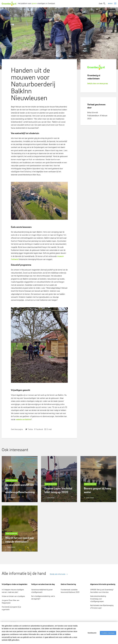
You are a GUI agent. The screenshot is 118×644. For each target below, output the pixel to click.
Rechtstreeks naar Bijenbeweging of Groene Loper (102, 607)
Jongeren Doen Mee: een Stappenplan (11, 602)
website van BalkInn (23, 419)
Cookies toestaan (108, 633)
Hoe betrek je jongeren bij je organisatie (11, 608)
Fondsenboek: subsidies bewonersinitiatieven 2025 (70, 591)
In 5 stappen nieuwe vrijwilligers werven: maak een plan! (13, 591)
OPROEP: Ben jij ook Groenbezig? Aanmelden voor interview (102, 591)
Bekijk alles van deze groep (98, 83)
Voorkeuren (91, 633)
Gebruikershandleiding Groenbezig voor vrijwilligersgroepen (98, 599)
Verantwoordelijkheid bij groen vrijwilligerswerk (42, 591)
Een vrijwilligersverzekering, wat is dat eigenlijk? (43, 597)
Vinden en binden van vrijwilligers (13, 596)
